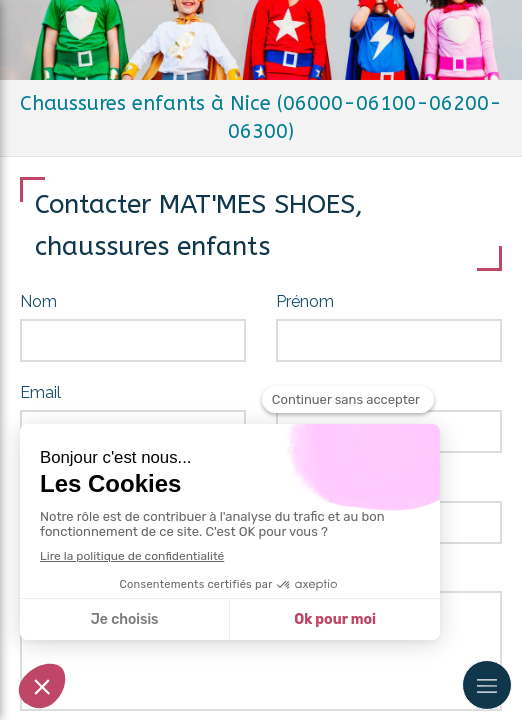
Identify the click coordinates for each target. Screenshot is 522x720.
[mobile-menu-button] (487, 685)
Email (40, 392)
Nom (38, 301)
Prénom (305, 301)
